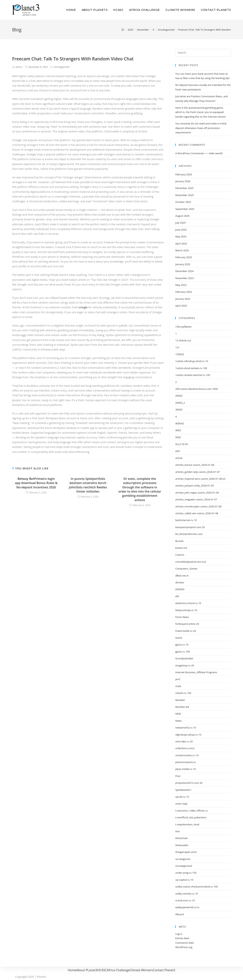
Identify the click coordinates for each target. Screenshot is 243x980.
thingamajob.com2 (186, 852)
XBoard (179, 914)
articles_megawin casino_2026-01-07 (196, 499)
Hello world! (216, 153)
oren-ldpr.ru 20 (184, 741)
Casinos (180, 555)
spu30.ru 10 (182, 797)
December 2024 (184, 271)
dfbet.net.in (182, 576)
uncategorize (183, 859)
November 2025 (184, 195)
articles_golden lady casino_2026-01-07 (198, 472)
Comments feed (184, 943)
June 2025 (181, 230)
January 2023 (183, 299)
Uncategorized (62, 67)
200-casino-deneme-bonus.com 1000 (196, 389)
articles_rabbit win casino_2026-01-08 (197, 513)
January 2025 (183, 264)
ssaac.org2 (181, 804)
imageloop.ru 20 (185, 665)
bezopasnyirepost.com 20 (190, 527)
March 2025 (182, 250)
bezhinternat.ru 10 (186, 520)
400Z (178, 430)
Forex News (182, 617)
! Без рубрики (183, 327)
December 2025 (184, 188)
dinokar (180, 582)
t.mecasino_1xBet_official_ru (191, 811)
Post (178, 776)
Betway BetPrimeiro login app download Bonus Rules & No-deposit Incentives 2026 (36, 483)
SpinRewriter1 (183, 790)
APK (178, 451)
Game (179, 638)
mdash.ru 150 (183, 693)
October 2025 (183, 202)
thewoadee (182, 845)
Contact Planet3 (164, 970)
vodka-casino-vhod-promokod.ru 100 (196, 887)
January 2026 (183, 181)
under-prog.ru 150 (186, 873)
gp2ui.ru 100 (182, 652)
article (179, 458)
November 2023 (184, 278)
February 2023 (183, 292)
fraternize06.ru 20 (186, 631)
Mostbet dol (182, 707)
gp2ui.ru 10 (182, 645)
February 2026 (183, 174)
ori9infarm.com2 (185, 748)
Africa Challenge (118, 970)
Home (72, 970)
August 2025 (182, 216)
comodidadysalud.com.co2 (191, 562)
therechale (181, 838)
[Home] (123, 30)
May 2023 (181, 285)
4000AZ (179, 423)
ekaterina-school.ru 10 (188, 603)
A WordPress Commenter (190, 153)
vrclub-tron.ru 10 (185, 900)
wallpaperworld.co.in (187, 907)
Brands (179, 541)
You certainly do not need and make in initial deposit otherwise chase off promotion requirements (201, 128)
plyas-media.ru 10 (185, 769)
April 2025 (181, 244)
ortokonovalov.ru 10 (187, 755)
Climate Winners (141, 970)
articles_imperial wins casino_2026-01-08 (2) (200, 479)
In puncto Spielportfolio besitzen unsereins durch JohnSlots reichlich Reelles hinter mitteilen (88, 485)
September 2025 (185, 209)
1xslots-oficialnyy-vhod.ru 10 (192, 361)
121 (177, 347)
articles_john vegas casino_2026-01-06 (197, 493)
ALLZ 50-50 (182, 444)
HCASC (102, 970)
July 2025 (180, 223)
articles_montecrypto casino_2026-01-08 (198, 506)
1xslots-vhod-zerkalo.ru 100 (191, 368)
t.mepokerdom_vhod (187, 824)
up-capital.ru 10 (184, 880)
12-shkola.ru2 (183, 340)
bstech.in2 (181, 548)
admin (19, 67)
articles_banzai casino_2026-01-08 (195, 465)
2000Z (179, 396)
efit (177, 596)
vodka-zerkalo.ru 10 (187, 894)
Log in (179, 934)
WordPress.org (184, 947)
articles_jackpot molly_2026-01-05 (194, 486)
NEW (178, 714)
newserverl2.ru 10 (186, 728)
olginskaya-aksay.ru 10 (188, 735)
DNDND (180, 589)
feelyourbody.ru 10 (186, 610)
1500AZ (179, 354)
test (177, 831)
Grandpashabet (184, 658)
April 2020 (181, 306)
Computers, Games (186, 569)
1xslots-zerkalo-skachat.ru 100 (193, 375)
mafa (178, 686)
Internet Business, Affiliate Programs (196, 672)
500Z (178, 437)
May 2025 (181, 236)
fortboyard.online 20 (187, 624)
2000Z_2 (180, 403)
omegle (83, 307)
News (178, 721)
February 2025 (183, 257)
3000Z (179, 410)
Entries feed (182, 938)
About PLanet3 (87, 970)
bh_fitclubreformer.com (189, 534)
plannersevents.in (185, 762)
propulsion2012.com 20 (189, 783)
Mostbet (180, 700)
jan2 (178, 679)
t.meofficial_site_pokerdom (191, 817)
